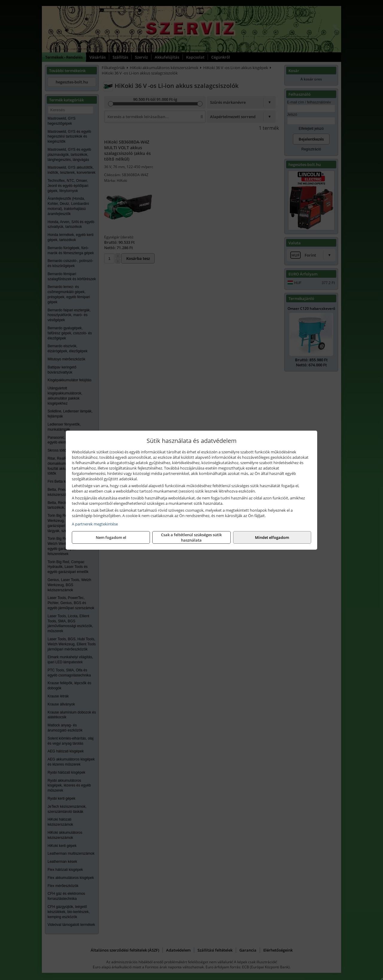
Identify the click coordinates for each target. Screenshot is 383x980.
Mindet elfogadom (272, 537)
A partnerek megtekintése (95, 524)
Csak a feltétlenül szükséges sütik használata (191, 537)
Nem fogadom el (111, 537)
